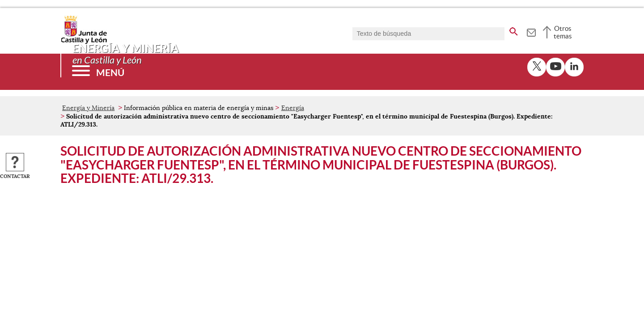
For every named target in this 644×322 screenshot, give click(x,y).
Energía (293, 108)
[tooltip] (531, 31)
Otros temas (563, 32)
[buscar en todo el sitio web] (514, 30)
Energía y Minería (88, 108)
